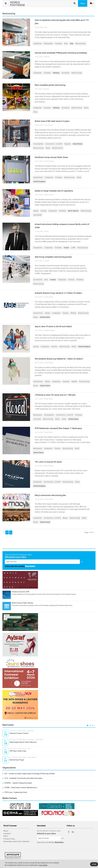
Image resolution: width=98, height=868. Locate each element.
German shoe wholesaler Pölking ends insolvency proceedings (61, 53)
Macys (65, 518)
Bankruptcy (38, 415)
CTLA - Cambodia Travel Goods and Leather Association (23, 778)
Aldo (46, 280)
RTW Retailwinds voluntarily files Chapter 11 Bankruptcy (58, 428)
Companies (38, 44)
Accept (94, 864)
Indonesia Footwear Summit (19, 733)
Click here (15, 605)
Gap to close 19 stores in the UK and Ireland (53, 326)
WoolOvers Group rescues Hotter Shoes (51, 157)
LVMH (73, 248)
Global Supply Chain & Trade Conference (23, 742)
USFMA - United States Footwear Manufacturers (21, 788)
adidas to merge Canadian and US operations (54, 191)
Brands (36, 347)
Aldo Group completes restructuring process (53, 257)
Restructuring (80, 44)
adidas (36, 211)
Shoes (86, 108)
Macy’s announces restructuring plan (50, 495)
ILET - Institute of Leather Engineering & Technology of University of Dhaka (30, 774)
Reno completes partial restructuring (50, 85)
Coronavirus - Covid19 (54, 144)
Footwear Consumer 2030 (20, 592)
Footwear (59, 44)
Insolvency (66, 73)
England (68, 144)
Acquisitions (38, 177)
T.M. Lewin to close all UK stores (48, 462)
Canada (43, 211)
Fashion (71, 280)
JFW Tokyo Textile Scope (18, 751)
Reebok (73, 313)
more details (43, 865)
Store (35, 112)
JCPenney (37, 419)
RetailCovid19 (57, 148)
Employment (48, 44)
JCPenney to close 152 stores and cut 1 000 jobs (55, 395)
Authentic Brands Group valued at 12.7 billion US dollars (58, 293)
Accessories (38, 248)
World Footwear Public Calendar (22, 603)
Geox (66, 44)
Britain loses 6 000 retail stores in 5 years (52, 121)
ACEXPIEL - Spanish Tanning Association (18, 783)
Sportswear (38, 215)
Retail (48, 148)
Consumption (38, 144)
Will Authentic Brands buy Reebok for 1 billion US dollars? (59, 359)
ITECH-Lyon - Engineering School (16, 792)
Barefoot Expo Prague (17, 760)
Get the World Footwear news (49, 831)
